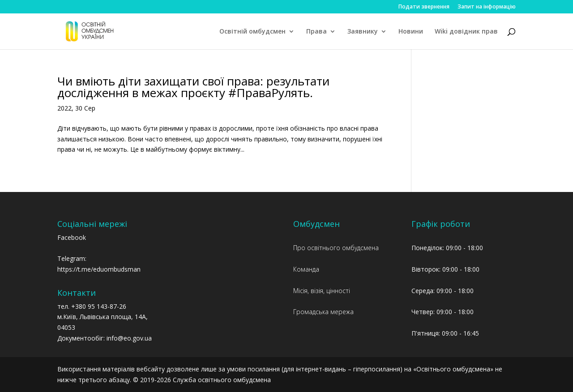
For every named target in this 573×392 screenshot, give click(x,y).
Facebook (72, 237)
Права (316, 32)
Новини (411, 32)
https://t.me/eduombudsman (99, 269)
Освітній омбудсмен (252, 32)
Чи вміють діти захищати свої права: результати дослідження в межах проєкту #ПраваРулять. (193, 87)
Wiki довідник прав (466, 32)
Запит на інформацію (487, 7)
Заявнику (363, 32)
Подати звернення (424, 7)
